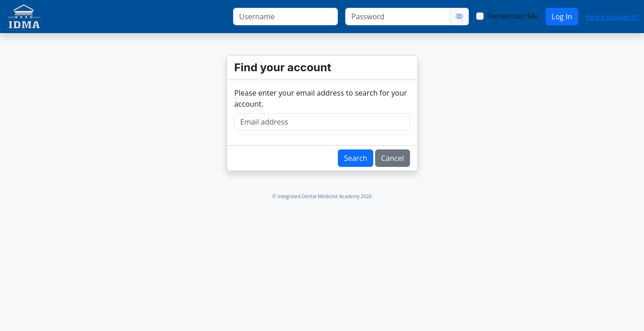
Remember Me (513, 16)
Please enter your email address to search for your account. (321, 98)
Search (356, 158)
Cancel (392, 158)
